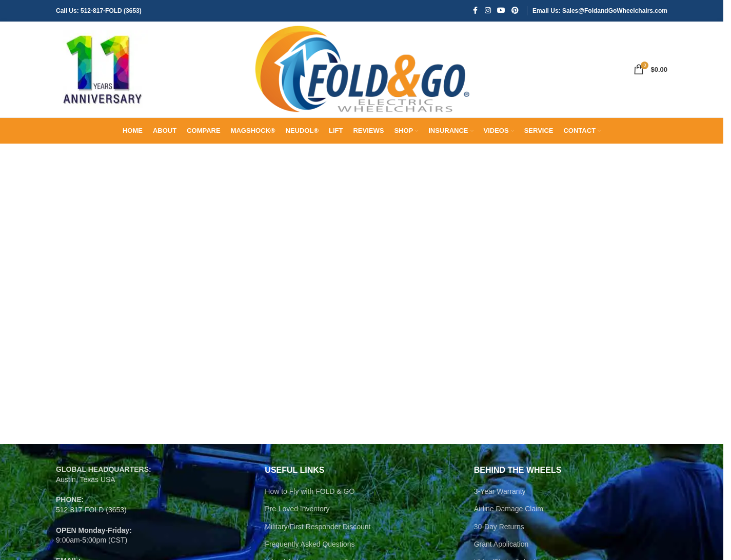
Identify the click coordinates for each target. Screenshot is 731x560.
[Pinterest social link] (515, 11)
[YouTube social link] (501, 11)
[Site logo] (102, 72)
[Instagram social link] (488, 11)
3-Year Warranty (500, 497)
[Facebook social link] (476, 11)
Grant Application (501, 551)
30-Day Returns (499, 533)
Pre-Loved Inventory (297, 515)
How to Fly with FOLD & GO (310, 497)
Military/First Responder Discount (318, 533)
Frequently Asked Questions (310, 551)
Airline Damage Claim (509, 515)
